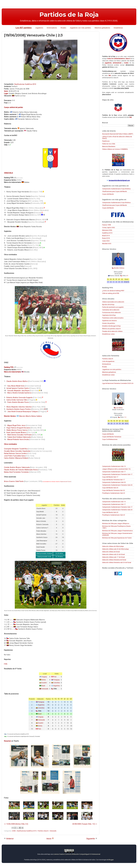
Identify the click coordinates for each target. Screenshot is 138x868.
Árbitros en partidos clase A (111, 329)
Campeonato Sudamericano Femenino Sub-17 (117, 474)
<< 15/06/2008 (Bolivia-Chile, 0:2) (16, 824)
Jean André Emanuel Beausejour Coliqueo (23, 412)
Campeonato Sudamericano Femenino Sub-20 (117, 485)
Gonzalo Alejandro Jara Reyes (18, 391)
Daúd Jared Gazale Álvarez (16, 432)
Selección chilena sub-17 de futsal (113, 557)
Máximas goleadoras (109, 372)
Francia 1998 (106, 225)
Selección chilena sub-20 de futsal (113, 554)
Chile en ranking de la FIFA (111, 293)
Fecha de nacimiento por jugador (113, 307)
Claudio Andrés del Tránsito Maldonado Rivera (21, 470)
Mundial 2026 (107, 243)
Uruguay (44, 677)
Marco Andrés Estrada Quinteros (19, 393)
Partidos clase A (43, 831)
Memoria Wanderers (109, 146)
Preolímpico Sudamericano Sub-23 (114, 493)
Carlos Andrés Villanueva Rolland (16, 458)
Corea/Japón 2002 (109, 227)
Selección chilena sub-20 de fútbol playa (115, 549)
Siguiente (92, 839)
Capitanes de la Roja (109, 315)
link (110, 75)
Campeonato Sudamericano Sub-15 (114, 466)
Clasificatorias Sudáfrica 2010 (25, 84)
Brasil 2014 (106, 236)
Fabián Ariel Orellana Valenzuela (19, 437)
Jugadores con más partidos (80, 28)
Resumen (7, 741)
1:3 (125, 417)
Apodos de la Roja (108, 304)
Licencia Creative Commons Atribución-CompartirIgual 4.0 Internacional (77, 854)
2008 (14, 831)
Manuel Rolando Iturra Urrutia (18, 439)
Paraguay (56, 680)
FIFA (6, 664)
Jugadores (39, 28)
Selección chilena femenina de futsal (114, 560)
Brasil (43, 686)
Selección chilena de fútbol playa (113, 546)
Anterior (9, 839)
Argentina (57, 686)
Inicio (50, 839)
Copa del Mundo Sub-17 (110, 477)
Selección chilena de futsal (111, 552)
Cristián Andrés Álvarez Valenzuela (17, 467)
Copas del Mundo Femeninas (112, 437)
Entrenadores (52, 28)
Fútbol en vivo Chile (109, 144)
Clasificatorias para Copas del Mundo (115, 191)
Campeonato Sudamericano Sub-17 (114, 472)
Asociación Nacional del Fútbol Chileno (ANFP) (118, 134)
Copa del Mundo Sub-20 (110, 488)
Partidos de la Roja (69, 15)
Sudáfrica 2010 (107, 233)
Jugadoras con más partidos (112, 369)
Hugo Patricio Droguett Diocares (18, 428)
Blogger (111, 860)
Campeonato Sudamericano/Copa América (116, 189)
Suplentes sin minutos (109, 320)
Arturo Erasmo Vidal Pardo (14, 481)
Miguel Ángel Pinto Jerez (16, 425)
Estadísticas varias (108, 334)
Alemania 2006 (107, 230)
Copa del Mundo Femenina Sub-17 (113, 480)
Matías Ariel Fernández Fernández (17, 472)
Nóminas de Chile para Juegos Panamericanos (117, 531)
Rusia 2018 (106, 238)
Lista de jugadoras (108, 361)
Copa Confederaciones (110, 439)
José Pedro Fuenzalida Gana (15, 456)
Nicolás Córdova (119, 268)
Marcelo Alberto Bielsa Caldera (30, 416)
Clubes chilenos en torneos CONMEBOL (115, 149)
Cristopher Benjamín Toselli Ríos (16, 449)
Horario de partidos (109, 323)
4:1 (127, 276)
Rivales (63, 28)
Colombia (57, 683)
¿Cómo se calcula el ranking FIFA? (113, 291)
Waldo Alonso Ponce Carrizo (17, 430)
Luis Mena (119, 408)
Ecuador (44, 683)
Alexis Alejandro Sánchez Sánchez (19, 407)
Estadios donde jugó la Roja (111, 326)
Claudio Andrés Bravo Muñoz (17, 381)
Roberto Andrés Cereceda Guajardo (20, 398)
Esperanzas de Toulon (66, 482)
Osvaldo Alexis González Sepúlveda (17, 451)
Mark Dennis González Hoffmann (20, 435)
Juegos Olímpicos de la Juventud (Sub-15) (116, 469)
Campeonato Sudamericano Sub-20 (114, 482)
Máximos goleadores (102, 28)
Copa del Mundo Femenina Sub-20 (113, 490)
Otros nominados (10, 444)
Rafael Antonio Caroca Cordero (16, 453)
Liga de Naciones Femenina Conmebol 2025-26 (118, 383)
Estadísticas (118, 28)
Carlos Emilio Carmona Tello (17, 400)
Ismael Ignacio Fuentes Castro (18, 388)
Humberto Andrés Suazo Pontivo (19, 409)
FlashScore (106, 141)
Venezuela (45, 689)
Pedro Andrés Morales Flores (18, 402)
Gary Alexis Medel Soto (16, 386)
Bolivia (44, 680)
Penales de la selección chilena (112, 331)
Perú (55, 677)
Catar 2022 (106, 241)
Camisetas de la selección (111, 310)
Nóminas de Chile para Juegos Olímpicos (116, 523)
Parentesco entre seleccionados (113, 318)
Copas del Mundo (108, 194)
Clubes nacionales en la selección (113, 302)
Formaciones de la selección (111, 312)
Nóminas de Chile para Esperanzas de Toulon (117, 538)
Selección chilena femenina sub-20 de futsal (117, 562)
